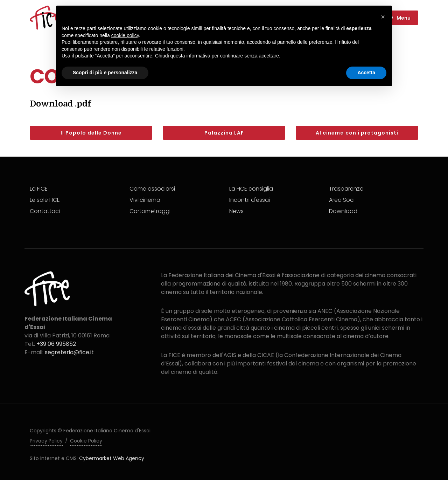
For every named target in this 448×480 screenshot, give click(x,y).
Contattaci (45, 211)
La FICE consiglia (251, 189)
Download (343, 211)
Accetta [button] (366, 73)
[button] (383, 17)
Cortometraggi (150, 211)
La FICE (39, 189)
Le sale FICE (45, 200)
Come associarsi (152, 189)
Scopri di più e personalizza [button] (105, 73)
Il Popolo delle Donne (91, 133)
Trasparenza (346, 189)
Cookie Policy (86, 441)
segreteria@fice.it (69, 352)
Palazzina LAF (224, 133)
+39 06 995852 (56, 344)
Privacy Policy (46, 441)
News (236, 211)
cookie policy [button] (125, 35)
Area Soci (342, 200)
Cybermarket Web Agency (112, 458)
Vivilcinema (145, 200)
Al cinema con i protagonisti (357, 133)
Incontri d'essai (250, 200)
